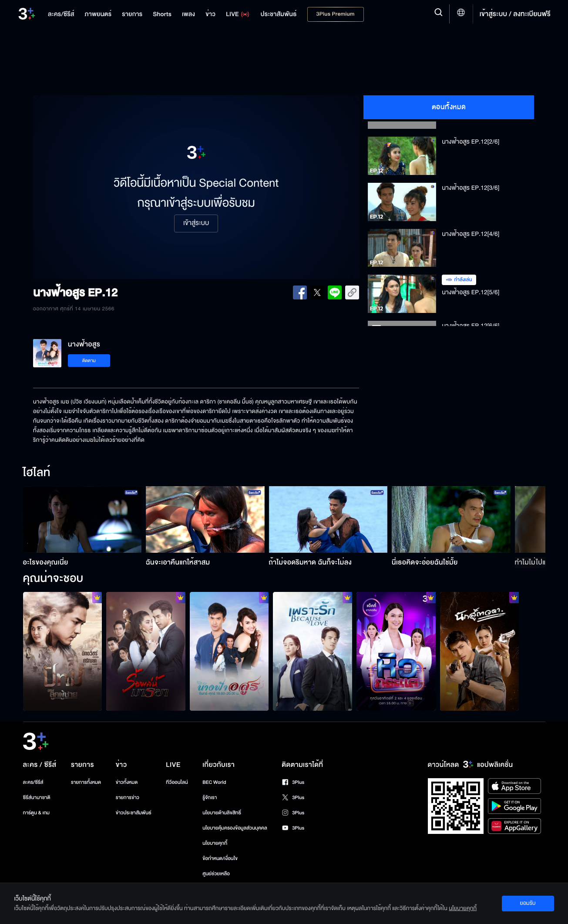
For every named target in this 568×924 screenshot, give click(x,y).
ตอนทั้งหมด (449, 107)
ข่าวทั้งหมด (127, 782)
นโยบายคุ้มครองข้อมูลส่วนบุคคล (235, 828)
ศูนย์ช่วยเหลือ (216, 874)
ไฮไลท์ (37, 473)
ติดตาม (89, 361)
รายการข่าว (128, 798)
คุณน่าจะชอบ (53, 579)
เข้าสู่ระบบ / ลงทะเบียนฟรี (515, 14)
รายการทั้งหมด (86, 782)
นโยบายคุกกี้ (215, 843)
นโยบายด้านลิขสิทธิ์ (222, 813)
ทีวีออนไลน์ (177, 782)
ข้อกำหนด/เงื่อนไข (220, 858)
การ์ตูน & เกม (37, 813)
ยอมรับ (528, 903)
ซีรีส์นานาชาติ (37, 798)
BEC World (214, 782)
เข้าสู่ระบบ (196, 223)
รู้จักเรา (210, 798)
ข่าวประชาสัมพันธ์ (134, 813)
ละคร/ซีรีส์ (33, 782)
